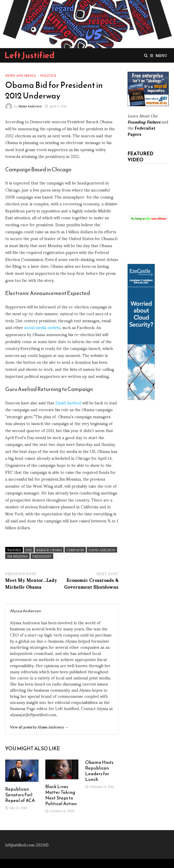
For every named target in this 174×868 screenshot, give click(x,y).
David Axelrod (68, 402)
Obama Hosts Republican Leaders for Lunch (99, 771)
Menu (159, 55)
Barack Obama (49, 550)
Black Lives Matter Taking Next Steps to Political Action (61, 795)
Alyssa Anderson (30, 106)
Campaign (75, 550)
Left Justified (30, 55)
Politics (48, 75)
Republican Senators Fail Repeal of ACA (20, 795)
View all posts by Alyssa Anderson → (39, 727)
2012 (29, 550)
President (42, 556)
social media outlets (42, 327)
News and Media (21, 75)
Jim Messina (17, 556)
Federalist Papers (141, 131)
